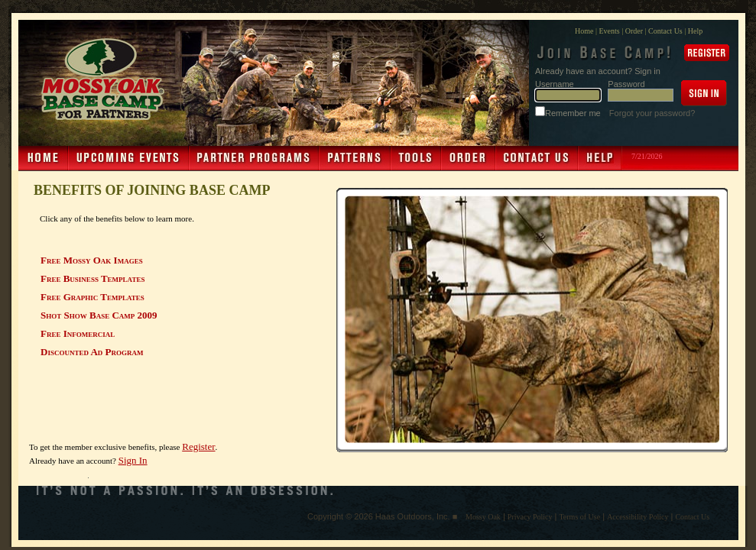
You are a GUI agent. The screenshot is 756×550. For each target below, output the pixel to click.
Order (634, 31)
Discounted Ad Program (92, 352)
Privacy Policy (530, 517)
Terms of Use (579, 517)
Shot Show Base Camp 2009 (99, 315)
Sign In (133, 460)
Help (695, 31)
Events (609, 31)
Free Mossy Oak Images (92, 260)
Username (555, 84)
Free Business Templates (92, 278)
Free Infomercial (78, 333)
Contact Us (665, 31)
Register (198, 446)
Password (626, 84)
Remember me (574, 113)
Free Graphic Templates (92, 297)
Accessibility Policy (638, 517)
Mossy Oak (483, 517)
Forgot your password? (652, 113)
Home (584, 31)
